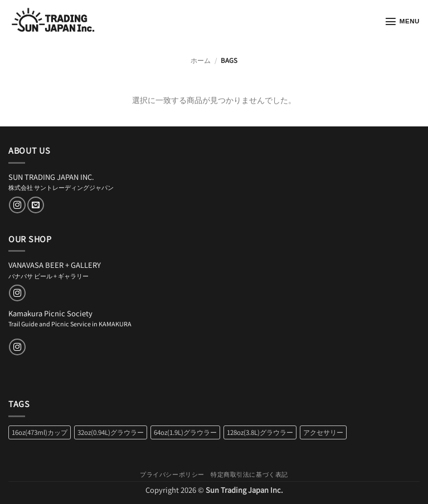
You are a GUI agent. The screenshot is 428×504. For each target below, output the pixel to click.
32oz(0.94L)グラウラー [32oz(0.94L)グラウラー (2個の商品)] (111, 432)
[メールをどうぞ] (36, 205)
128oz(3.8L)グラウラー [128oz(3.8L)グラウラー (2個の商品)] (260, 432)
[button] (402, 21)
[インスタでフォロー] (17, 205)
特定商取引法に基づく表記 (249, 474)
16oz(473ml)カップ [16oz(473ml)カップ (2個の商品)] (40, 432)
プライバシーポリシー (172, 474)
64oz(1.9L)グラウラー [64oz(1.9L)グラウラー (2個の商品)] (185, 432)
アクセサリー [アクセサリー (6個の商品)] (323, 432)
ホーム (201, 60)
